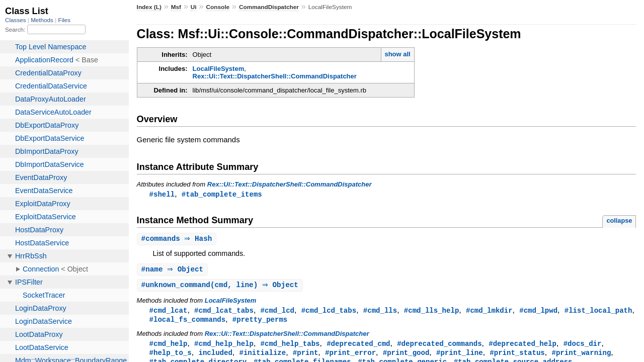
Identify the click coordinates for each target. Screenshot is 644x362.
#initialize (262, 356)
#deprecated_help (522, 347)
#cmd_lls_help (431, 312)
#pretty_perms (260, 322)
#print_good (406, 356)
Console (218, 7)
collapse (619, 221)
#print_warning (581, 356)
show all (397, 54)
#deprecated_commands (439, 347)
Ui (194, 7)
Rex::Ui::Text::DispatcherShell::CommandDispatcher (275, 76)
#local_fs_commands (188, 322)
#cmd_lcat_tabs (224, 312)
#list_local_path (598, 312)
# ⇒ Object (174, 271)
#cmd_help (169, 347)
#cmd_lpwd (538, 312)
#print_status (517, 356)
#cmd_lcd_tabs (329, 312)
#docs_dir (583, 347)
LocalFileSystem (219, 69)
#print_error (350, 356)
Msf (176, 7)
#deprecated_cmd (358, 347)
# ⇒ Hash (178, 240)
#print (306, 356)
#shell (162, 194)
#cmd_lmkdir (489, 312)
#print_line (460, 356)
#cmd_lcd (277, 312)
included (215, 356)
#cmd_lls (380, 312)
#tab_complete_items (222, 194)
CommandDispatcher (269, 7)
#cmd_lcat (169, 312)
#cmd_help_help (224, 347)
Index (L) (149, 7)
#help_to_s (171, 356)
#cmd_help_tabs (290, 347)
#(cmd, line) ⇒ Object (221, 287)
